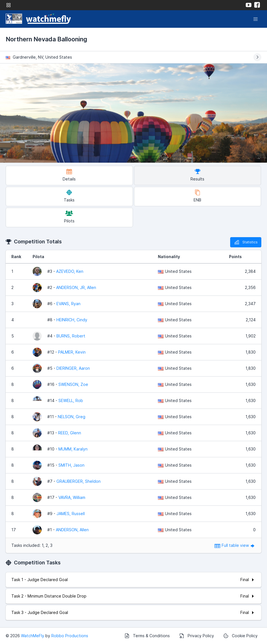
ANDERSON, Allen (72, 530)
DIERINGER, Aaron (73, 368)
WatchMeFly (33, 636)
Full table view (235, 545)
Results (197, 175)
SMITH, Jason (71, 465)
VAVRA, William (72, 497)
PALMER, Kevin (72, 352)
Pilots (69, 217)
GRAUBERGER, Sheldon (79, 481)
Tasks (69, 196)
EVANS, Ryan (68, 304)
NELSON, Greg (72, 417)
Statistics (246, 242)
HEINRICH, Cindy (72, 320)
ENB (197, 196)
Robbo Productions (70, 636)
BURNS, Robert (71, 336)
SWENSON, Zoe (73, 384)
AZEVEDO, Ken (70, 271)
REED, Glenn (70, 433)
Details (69, 175)
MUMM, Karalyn (73, 449)
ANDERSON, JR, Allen (76, 287)
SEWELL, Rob (71, 400)
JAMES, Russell (71, 514)
